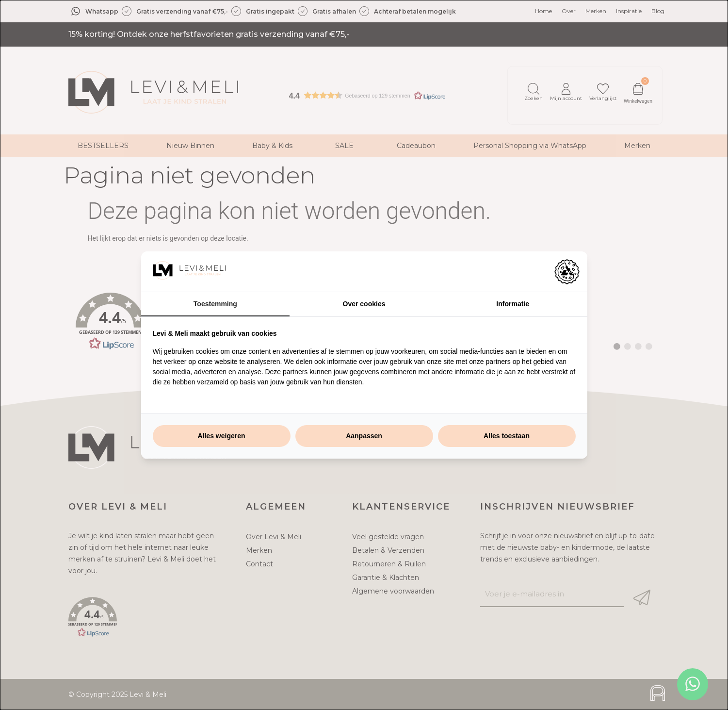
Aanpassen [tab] (364, 436)
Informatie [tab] (513, 304)
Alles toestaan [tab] (507, 436)
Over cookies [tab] (364, 304)
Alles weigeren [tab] (221, 436)
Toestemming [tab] (215, 304)
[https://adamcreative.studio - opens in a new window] (567, 272)
